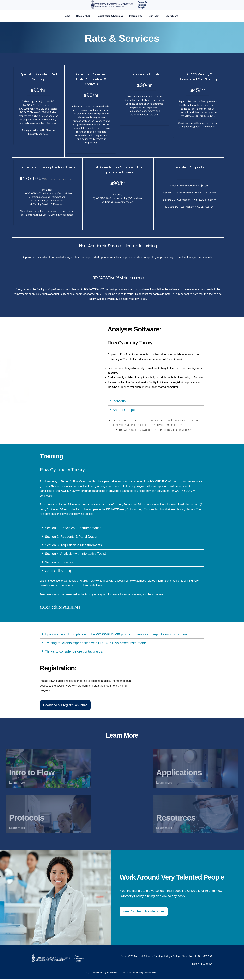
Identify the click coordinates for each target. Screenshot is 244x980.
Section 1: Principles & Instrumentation (73, 521)
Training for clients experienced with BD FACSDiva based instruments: (96, 635)
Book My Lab (83, 16)
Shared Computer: (126, 402)
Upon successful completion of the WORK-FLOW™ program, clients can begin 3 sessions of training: (119, 627)
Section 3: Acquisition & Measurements (73, 538)
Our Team (154, 16)
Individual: (120, 394)
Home (67, 16)
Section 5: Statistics (59, 555)
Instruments (136, 16)
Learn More (173, 16)
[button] (156, 394)
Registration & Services (110, 16)
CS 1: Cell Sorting (58, 563)
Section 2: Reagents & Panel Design (72, 529)
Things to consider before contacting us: (74, 644)
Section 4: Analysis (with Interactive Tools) (75, 546)
